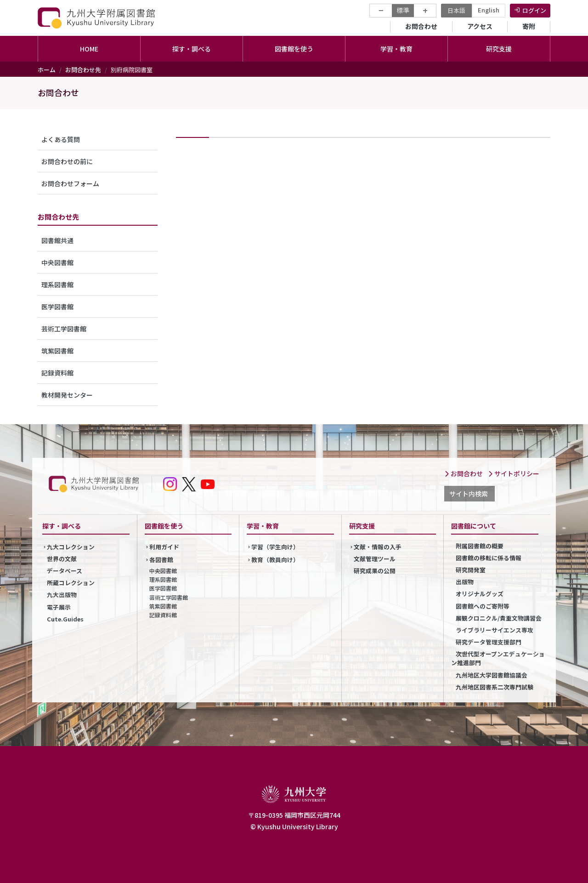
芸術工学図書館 (64, 329)
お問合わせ (421, 26)
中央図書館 (57, 262)
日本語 (456, 10)
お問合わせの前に (67, 161)
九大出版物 (62, 595)
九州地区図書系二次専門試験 (495, 687)
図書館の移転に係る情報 (489, 558)
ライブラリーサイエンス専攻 (495, 630)
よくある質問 (61, 139)
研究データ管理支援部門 (489, 642)
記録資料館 (57, 373)
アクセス (480, 26)
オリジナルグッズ (480, 594)
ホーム (47, 70)
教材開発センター (67, 395)
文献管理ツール (375, 559)
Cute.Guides (65, 619)
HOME (89, 49)
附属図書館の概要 (480, 546)
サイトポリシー (514, 473)
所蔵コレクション (71, 583)
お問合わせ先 (83, 70)
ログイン (534, 10)
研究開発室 (471, 570)
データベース (65, 571)
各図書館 (161, 560)
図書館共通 (57, 240)
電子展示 (59, 607)
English (489, 10)
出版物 (465, 582)
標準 (403, 10)
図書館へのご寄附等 (483, 606)
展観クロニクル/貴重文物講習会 (499, 618)
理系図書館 (57, 285)
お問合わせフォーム (70, 183)
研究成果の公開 (375, 571)
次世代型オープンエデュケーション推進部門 (498, 658)
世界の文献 (62, 559)
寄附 (529, 26)
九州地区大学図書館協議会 (492, 675)
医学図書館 (57, 307)
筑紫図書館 (57, 351)
